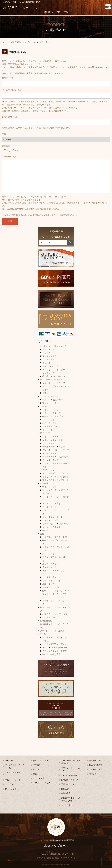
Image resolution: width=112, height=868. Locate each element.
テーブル (44, 406)
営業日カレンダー (69, 784)
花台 (44, 648)
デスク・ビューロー (49, 396)
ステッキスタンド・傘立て (55, 651)
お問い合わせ (95, 774)
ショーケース (48, 359)
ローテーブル (48, 420)
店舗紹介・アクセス (70, 780)
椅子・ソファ (46, 433)
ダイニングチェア (50, 437)
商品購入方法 (67, 793)
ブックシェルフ (49, 356)
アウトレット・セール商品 (52, 631)
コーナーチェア (62, 450)
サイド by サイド (50, 366)
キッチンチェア (49, 453)
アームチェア (48, 443)
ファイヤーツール (50, 587)
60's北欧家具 (46, 621)
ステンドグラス (49, 554)
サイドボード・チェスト (51, 380)
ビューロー (58, 400)
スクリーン (64, 524)
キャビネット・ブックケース (53, 346)
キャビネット (48, 349)
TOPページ (10, 761)
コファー (46, 393)
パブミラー (47, 614)
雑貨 (42, 534)
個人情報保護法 (96, 765)
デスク (45, 400)
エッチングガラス (50, 564)
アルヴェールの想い (70, 775)
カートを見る (67, 805)
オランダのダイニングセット (56, 473)
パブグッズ (62, 614)
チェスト (63, 383)
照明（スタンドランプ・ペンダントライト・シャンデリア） (56, 594)
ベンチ (62, 447)
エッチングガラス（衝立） (55, 644)
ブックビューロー (50, 403)
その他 (45, 530)
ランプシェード (49, 567)
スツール (46, 450)
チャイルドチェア (50, 460)
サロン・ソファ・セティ (54, 440)
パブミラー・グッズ (42, 783)
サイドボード (48, 383)
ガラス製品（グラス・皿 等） (56, 537)
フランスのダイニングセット (56, 480)
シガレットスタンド (51, 527)
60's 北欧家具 (39, 778)
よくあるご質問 (96, 769)
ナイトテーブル (49, 487)
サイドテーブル (49, 426)
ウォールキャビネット (52, 517)
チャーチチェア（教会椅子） (56, 457)
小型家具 (44, 483)
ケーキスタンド (49, 507)
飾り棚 (45, 376)
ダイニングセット (48, 470)
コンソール (47, 430)
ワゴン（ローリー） (60, 648)
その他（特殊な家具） (52, 654)
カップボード (48, 363)
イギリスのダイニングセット (56, 477)
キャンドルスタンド (51, 581)
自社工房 (65, 789)
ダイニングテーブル (51, 410)
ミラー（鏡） (48, 524)
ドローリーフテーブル (52, 413)
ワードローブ (59, 376)
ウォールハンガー (50, 520)
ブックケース (48, 353)
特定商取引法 (95, 761)
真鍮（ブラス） (49, 584)
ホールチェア (48, 447)
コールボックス (49, 577)
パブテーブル (48, 617)
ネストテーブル (49, 423)
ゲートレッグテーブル (52, 416)
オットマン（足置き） (52, 503)
